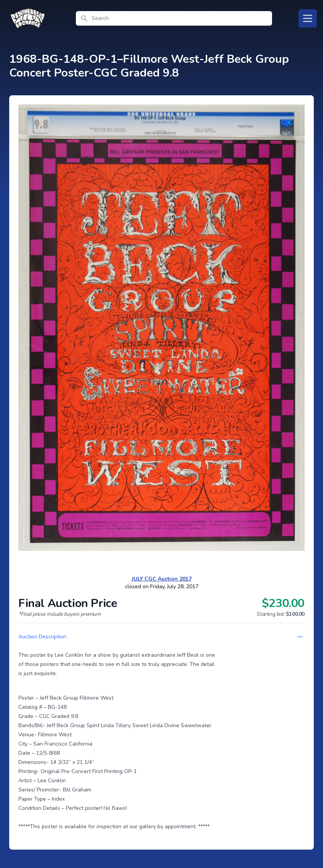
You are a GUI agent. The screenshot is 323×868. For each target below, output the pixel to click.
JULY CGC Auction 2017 (162, 579)
